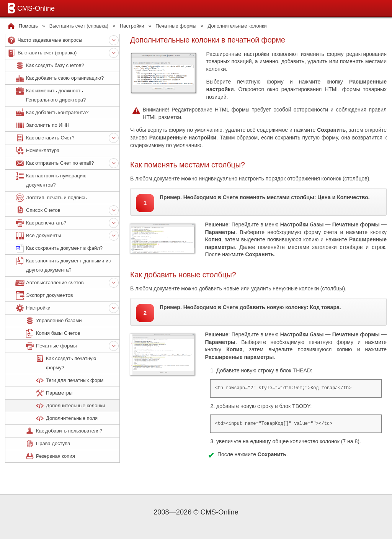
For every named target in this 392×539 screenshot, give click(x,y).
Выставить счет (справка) (79, 26)
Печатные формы (176, 26)
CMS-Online (30, 8)
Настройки (132, 26)
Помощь (28, 26)
